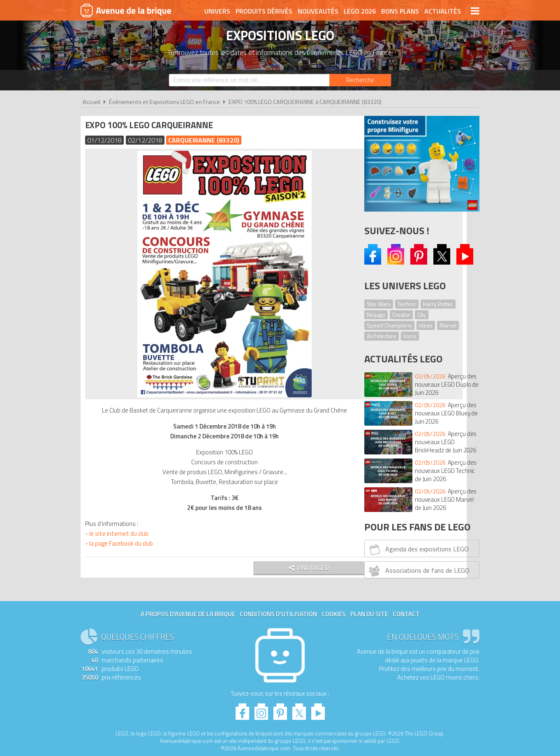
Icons (410, 336)
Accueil (91, 102)
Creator (401, 315)
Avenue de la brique (126, 10)
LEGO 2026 (360, 11)
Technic (407, 304)
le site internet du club (120, 534)
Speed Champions (389, 325)
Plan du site (369, 614)
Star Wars (379, 304)
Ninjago (376, 315)
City (422, 315)
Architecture (382, 336)
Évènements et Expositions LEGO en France (164, 102)
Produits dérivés (264, 11)
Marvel (448, 325)
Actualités (443, 11)
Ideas (426, 325)
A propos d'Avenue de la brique (188, 614)
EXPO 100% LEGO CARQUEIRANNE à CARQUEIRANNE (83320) (305, 102)
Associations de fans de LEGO (418, 571)
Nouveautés (318, 11)
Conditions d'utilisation (278, 614)
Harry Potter (438, 304)
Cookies (334, 614)
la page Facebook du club (123, 543)
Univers (217, 11)
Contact (406, 614)
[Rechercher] (360, 80)
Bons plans (400, 11)
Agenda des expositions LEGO (418, 549)
